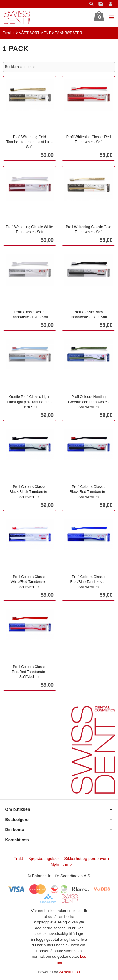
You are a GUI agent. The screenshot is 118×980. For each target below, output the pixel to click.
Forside (9, 33)
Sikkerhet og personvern (87, 859)
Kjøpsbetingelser (44, 859)
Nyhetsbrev (61, 865)
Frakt (18, 859)
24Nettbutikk (70, 972)
